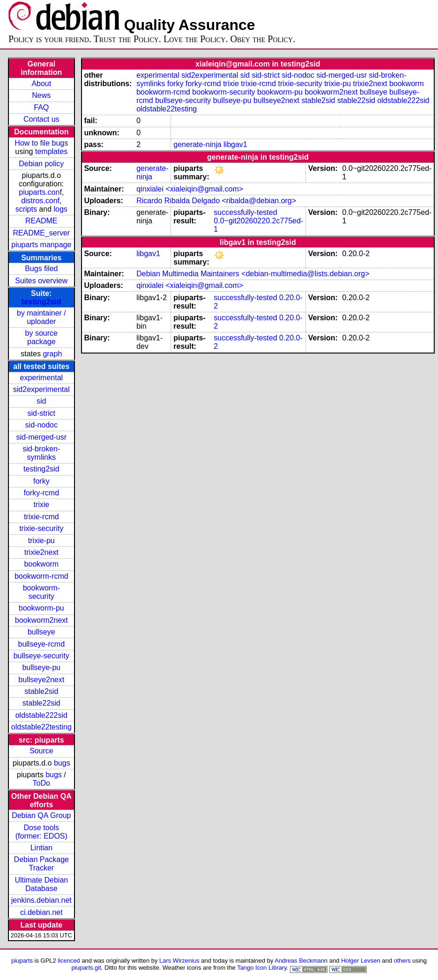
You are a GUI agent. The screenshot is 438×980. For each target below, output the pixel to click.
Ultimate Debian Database (41, 884)
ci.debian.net (41, 912)
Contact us (41, 119)
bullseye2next (41, 680)
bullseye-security (41, 656)
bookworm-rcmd (41, 576)
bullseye (41, 632)
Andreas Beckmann (301, 961)
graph (52, 354)
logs (61, 209)
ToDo (41, 783)
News (41, 95)
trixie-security (41, 528)
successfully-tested (245, 212)
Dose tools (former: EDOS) (41, 832)
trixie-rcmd (41, 517)
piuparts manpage (41, 245)
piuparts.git (86, 968)
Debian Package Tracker (41, 864)
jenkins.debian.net (41, 900)
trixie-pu (41, 541)
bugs (62, 763)
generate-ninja (197, 144)
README (41, 221)
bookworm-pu (41, 608)
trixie (41, 505)
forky (41, 481)
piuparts (22, 961)
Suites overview (41, 281)
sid (41, 401)
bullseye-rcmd (41, 644)
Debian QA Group (41, 815)
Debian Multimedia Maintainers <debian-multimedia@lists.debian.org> (253, 274)
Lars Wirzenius (179, 961)
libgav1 (235, 144)
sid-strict (42, 413)
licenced (69, 961)
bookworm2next (41, 620)
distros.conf (40, 201)
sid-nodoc (41, 425)
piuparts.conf (40, 192)
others (402, 961)
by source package (41, 337)
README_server (41, 233)
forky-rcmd (42, 493)
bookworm (41, 564)
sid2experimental (41, 389)
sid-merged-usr (41, 437)
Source (41, 751)
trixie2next (41, 552)
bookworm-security (41, 592)
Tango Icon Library (262, 968)
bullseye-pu (41, 667)
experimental (41, 378)
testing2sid (41, 302)
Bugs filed (41, 269)
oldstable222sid (41, 715)
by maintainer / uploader (41, 317)
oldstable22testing (41, 727)
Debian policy (41, 164)
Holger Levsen (361, 961)
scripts (26, 209)
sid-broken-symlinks (41, 453)
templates (51, 151)
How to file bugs (41, 143)
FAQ (41, 107)
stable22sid (41, 703)
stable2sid (41, 691)
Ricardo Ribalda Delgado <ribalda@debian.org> (216, 201)
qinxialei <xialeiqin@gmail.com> (190, 189)
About (41, 84)
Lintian (41, 848)
